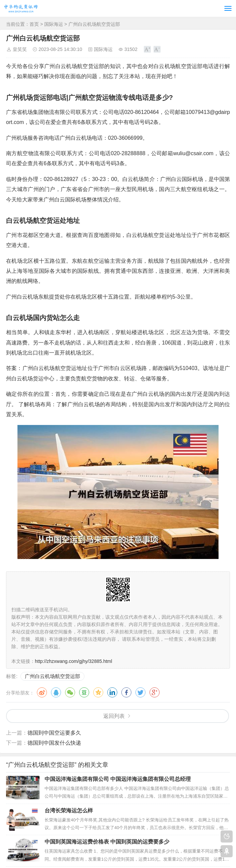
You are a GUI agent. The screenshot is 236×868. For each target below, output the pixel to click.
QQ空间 (98, 692)
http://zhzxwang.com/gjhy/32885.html (73, 661)
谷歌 (155, 692)
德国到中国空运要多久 (54, 733)
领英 (112, 692)
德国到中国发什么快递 (54, 743)
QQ (56, 692)
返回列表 (114, 716)
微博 (42, 692)
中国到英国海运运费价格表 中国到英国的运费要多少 (107, 842)
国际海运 (54, 24)
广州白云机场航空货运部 (52, 676)
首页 (34, 24)
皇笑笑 (20, 49)
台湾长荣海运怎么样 (69, 811)
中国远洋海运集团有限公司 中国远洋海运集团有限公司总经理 (118, 779)
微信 (70, 692)
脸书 (126, 692)
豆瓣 (84, 692)
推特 (140, 692)
